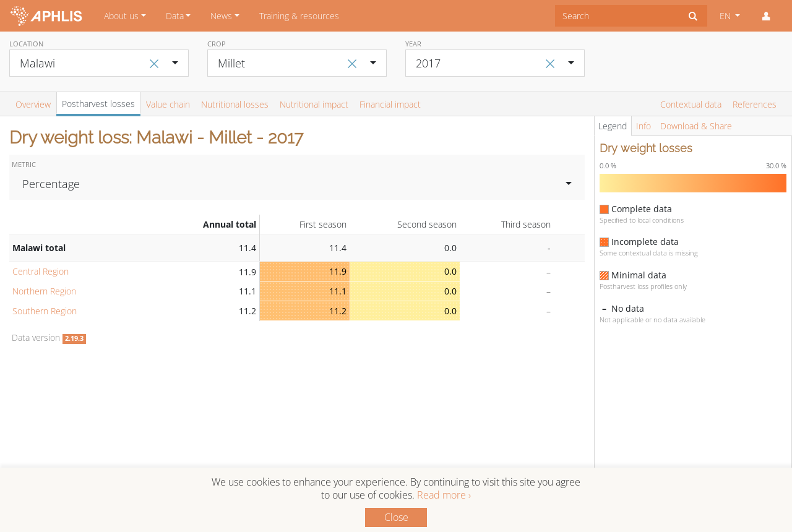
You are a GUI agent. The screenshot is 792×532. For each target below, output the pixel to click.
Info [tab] (643, 126)
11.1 (338, 291)
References (755, 104)
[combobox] (617, 16)
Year (413, 44)
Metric (24, 164)
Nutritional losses (235, 104)
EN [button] (726, 16)
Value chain (168, 104)
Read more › (444, 495)
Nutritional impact (314, 104)
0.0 (450, 271)
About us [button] (121, 16)
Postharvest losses (98, 104)
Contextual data (691, 104)
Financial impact (390, 104)
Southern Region (45, 311)
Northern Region (44, 291)
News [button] (221, 16)
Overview (33, 104)
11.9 (338, 271)
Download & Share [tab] (696, 126)
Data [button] (175, 16)
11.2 (338, 311)
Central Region (41, 271)
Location (26, 44)
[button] (766, 16)
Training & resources (299, 16)
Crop (217, 44)
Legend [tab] (613, 126)
